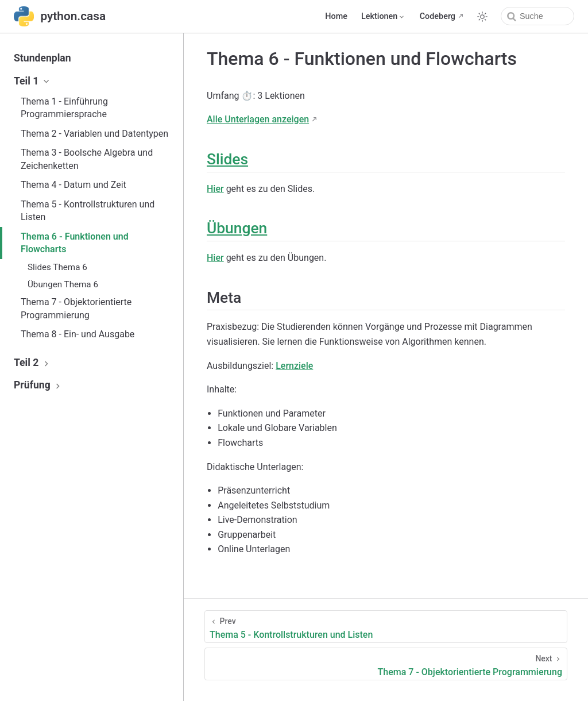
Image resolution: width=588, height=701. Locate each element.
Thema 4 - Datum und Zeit (73, 185)
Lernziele (294, 366)
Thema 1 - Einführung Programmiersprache (64, 108)
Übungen (237, 228)
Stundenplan (42, 58)
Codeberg (438, 16)
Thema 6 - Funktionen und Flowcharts (75, 243)
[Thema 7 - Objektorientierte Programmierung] (386, 664)
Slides (227, 159)
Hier (215, 189)
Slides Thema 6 (57, 267)
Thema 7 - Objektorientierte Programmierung (76, 308)
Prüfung (38, 385)
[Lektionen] (384, 17)
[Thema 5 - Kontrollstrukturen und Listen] (386, 627)
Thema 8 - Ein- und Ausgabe (78, 334)
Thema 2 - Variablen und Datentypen (94, 134)
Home (336, 16)
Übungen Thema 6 (63, 284)
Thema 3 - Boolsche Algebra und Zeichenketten (87, 159)
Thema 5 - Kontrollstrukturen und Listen (88, 211)
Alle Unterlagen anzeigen (258, 119)
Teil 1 (32, 81)
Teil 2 (32, 363)
